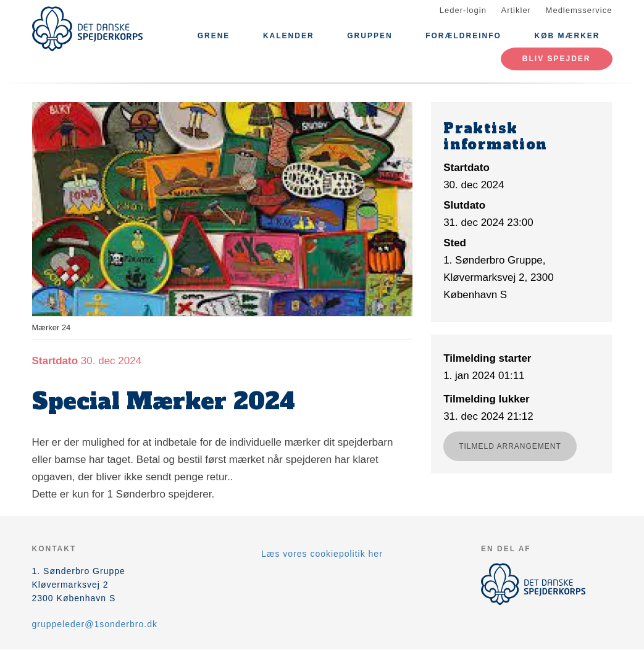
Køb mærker (567, 36)
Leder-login (463, 10)
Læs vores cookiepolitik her (322, 554)
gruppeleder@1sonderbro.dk (95, 624)
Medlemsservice (579, 10)
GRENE (214, 36)
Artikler (516, 10)
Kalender (289, 36)
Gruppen (370, 36)
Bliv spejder (557, 59)
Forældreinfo (463, 36)
